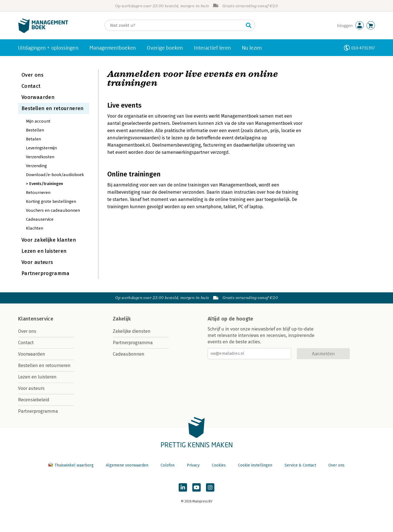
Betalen (33, 139)
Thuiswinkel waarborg (72, 465)
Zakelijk (122, 319)
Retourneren (38, 193)
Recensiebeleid (34, 400)
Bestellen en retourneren (53, 108)
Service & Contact (300, 465)
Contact (31, 86)
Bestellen (35, 130)
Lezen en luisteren (44, 251)
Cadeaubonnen (129, 354)
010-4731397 (363, 48)
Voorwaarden (38, 97)
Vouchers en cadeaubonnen (53, 210)
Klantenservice (36, 319)
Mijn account (38, 121)
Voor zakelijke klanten (49, 240)
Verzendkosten (40, 157)
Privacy (193, 465)
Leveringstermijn (41, 148)
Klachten (35, 228)
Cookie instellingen (255, 465)
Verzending (36, 166)
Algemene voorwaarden (127, 465)
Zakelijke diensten (132, 331)
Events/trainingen (46, 184)
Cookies (219, 465)
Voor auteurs (37, 262)
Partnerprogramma (46, 273)
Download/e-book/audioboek (55, 175)
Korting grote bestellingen (51, 201)
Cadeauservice (40, 219)
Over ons (32, 75)
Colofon (168, 465)
